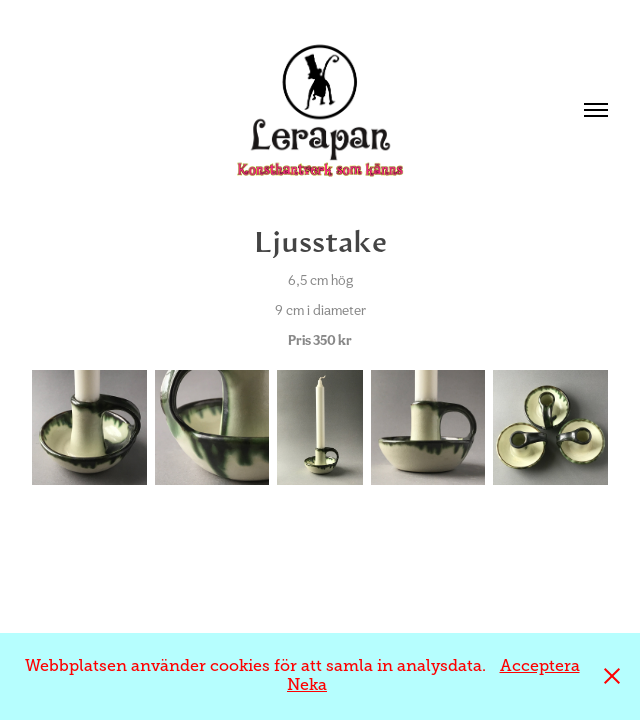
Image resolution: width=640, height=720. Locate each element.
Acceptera (540, 666)
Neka (307, 685)
